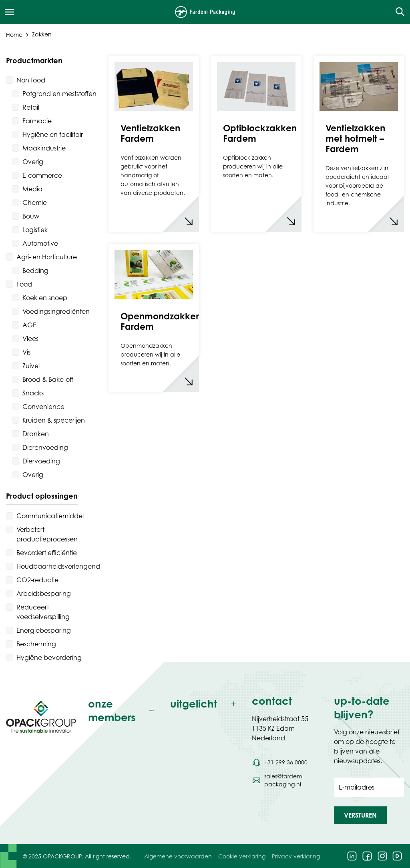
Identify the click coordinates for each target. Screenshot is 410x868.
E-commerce (42, 175)
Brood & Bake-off (48, 379)
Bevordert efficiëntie (47, 553)
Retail (31, 107)
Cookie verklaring (242, 856)
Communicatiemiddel (50, 516)
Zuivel (31, 366)
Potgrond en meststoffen (59, 94)
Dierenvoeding (45, 447)
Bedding (35, 271)
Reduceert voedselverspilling (43, 612)
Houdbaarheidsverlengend (58, 566)
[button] (360, 815)
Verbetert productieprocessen (47, 534)
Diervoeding (41, 461)
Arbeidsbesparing (44, 593)
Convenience (43, 407)
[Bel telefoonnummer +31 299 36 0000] (279, 762)
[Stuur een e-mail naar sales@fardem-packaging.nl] (287, 780)
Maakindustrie (44, 148)
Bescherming (36, 644)
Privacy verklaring (296, 856)
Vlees (30, 339)
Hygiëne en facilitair (53, 134)
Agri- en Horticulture (47, 257)
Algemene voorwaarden (178, 856)
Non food (31, 80)
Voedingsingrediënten (56, 311)
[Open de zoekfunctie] (397, 12)
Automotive (40, 243)
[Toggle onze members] (123, 711)
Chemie (35, 202)
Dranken (36, 434)
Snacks (33, 393)
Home (14, 34)
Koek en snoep (45, 298)
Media (32, 189)
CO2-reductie (37, 580)
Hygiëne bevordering (49, 658)
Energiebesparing (44, 630)
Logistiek (35, 230)
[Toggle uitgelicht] (205, 704)
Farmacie (37, 121)
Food (24, 284)
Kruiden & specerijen (54, 420)
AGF (29, 325)
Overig (33, 162)
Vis (26, 352)
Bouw (31, 216)
